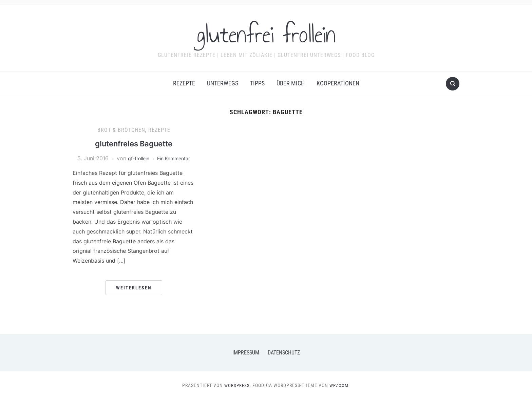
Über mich (291, 83)
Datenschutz (284, 361)
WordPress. (237, 394)
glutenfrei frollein (266, 34)
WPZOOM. (341, 394)
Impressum (246, 361)
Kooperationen (338, 83)
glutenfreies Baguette (134, 144)
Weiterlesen (134, 297)
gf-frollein (151, 158)
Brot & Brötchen (121, 130)
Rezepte (184, 83)
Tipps (257, 83)
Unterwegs (223, 83)
